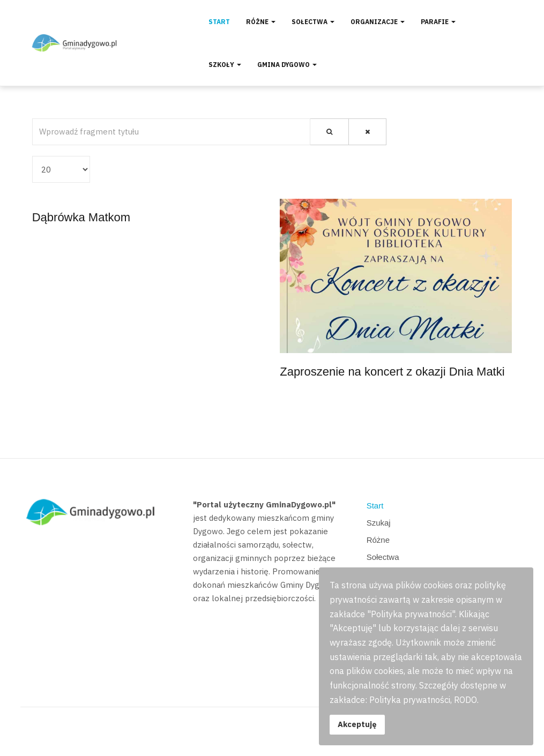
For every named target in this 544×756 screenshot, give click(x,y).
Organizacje (378, 22)
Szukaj (379, 523)
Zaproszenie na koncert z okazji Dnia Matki (392, 372)
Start (219, 22)
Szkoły (225, 65)
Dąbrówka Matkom (81, 217)
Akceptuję (357, 724)
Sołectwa (313, 22)
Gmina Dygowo (287, 65)
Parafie (438, 22)
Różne (261, 22)
